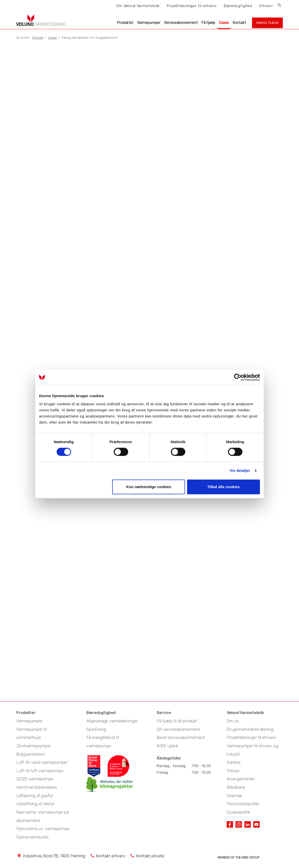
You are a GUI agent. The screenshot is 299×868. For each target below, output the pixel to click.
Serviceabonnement (181, 23)
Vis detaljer (240, 470)
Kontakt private (150, 853)
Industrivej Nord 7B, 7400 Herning (54, 853)
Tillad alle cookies (223, 487)
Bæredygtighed (238, 6)
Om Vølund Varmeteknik (138, 6)
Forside (37, 38)
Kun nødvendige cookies (149, 487)
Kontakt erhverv (111, 853)
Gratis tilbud (267, 23)
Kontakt (239, 23)
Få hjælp (208, 23)
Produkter (125, 23)
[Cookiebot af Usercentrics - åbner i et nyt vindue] (238, 377)
